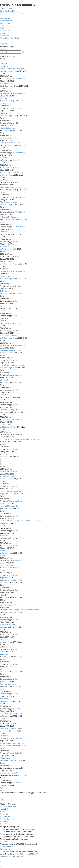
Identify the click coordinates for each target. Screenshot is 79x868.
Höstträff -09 (5, 395)
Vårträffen (4, 98)
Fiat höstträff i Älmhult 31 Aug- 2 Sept (14, 187)
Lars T (17, 331)
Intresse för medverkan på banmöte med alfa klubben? (20, 610)
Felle (4, 160)
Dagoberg (19, 108)
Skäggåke (6, 427)
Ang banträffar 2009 (7, 476)
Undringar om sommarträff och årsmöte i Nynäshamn (19, 439)
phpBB (9, 851)
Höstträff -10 (5, 321)
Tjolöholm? (4, 654)
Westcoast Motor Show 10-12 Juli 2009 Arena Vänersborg (21, 521)
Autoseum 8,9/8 (6, 425)
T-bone (5, 234)
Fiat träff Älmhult (6, 261)
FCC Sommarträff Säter (9, 202)
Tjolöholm (4, 291)
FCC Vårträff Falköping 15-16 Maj (12, 365)
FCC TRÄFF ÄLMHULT (9, 336)
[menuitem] (7, 21)
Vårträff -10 (4, 380)
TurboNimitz (19, 738)
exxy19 (5, 731)
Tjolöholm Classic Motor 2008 (11, 580)
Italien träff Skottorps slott (9, 506)
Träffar (4, 44)
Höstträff (3, 595)
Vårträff (3, 306)
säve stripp (4, 699)
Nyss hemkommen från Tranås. (11, 728)
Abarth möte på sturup (8, 684)
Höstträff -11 (5, 247)
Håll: (44, 793)
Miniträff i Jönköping (7, 128)
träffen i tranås (5, 758)
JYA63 (17, 286)
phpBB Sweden (23, 854)
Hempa (5, 538)
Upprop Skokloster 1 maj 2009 (11, 491)
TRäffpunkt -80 (5, 536)
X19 (16, 123)
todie (5, 523)
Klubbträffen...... (6, 551)
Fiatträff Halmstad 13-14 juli (10, 143)
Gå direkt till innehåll (7, 11)
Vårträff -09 (4, 454)
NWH (17, 257)
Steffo (4, 442)
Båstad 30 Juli (5, 276)
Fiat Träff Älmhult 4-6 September (12, 69)
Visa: (9, 793)
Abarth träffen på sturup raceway (12, 714)
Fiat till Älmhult (5, 113)
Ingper (11, 47)
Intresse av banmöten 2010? (10, 350)
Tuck (4, 130)
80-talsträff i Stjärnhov (8, 625)
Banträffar (4, 158)
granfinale (6, 412)
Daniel (4, 308)
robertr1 (18, 783)
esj (16, 182)
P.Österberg (6, 71)
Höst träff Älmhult (6, 84)
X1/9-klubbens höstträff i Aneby (11, 172)
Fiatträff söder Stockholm (9, 217)
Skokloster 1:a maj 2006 (9, 773)
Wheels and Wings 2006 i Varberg (12, 743)
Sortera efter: (28, 793)
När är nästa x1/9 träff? (8, 565)
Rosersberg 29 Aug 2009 (9, 410)
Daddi (4, 657)
